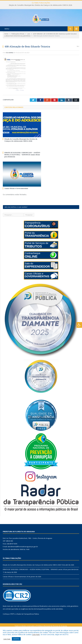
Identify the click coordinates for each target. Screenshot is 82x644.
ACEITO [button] (16, 639)
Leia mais (36, 634)
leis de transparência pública (41, 618)
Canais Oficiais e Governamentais (16, 198)
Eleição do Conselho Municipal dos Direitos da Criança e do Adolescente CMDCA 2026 (40, 5)
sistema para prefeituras (31, 616)
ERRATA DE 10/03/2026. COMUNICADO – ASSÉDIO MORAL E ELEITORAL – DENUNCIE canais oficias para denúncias (22, 164)
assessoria (55, 616)
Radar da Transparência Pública (28, 623)
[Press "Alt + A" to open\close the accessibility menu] (79, 325)
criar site (17, 616)
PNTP (12, 623)
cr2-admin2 (9, 62)
